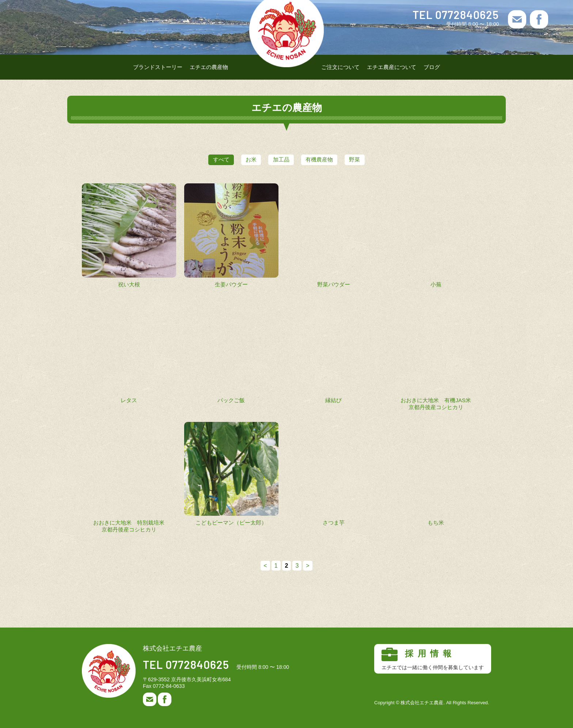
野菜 (366, 159)
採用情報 (433, 659)
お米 (246, 159)
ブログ (432, 67)
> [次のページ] (308, 566)
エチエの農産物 (209, 67)
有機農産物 (325, 159)
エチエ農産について (392, 67)
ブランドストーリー (158, 67)
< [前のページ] (265, 566)
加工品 (281, 159)
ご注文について (340, 67)
